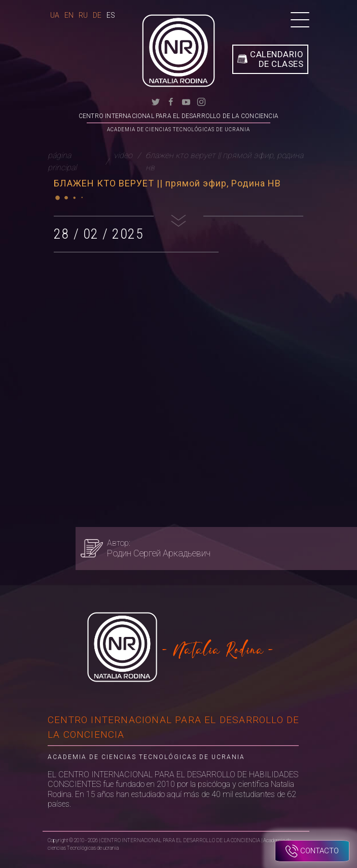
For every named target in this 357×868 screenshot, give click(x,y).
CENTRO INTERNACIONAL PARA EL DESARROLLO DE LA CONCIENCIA (178, 116)
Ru (83, 15)
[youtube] (186, 101)
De (97, 15)
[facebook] (171, 101)
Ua (55, 15)
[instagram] (201, 101)
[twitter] (156, 101)
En (69, 15)
